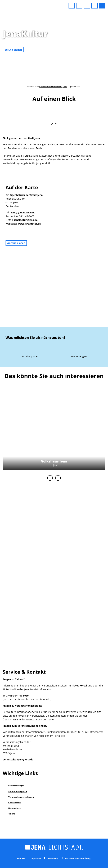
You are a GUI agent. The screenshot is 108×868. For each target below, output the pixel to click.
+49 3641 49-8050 (18, 696)
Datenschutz (53, 858)
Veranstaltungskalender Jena (53, 87)
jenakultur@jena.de (26, 220)
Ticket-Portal (79, 686)
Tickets (12, 814)
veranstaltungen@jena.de (18, 759)
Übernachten (15, 808)
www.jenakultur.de (29, 224)
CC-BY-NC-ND (106, 49)
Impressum (36, 858)
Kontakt (21, 858)
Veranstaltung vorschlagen (21, 797)
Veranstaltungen (16, 786)
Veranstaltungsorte (18, 791)
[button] (72, 6)
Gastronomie (15, 803)
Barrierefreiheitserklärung (78, 858)
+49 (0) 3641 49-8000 (23, 212)
